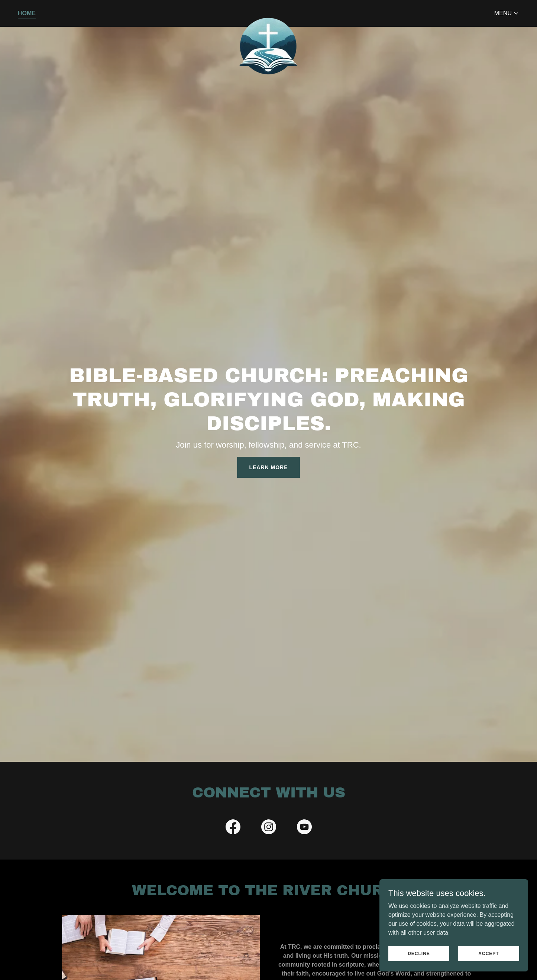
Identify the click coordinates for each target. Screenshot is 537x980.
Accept (489, 953)
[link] (269, 12)
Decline (419, 953)
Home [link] (27, 13)
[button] (507, 13)
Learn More (268, 467)
